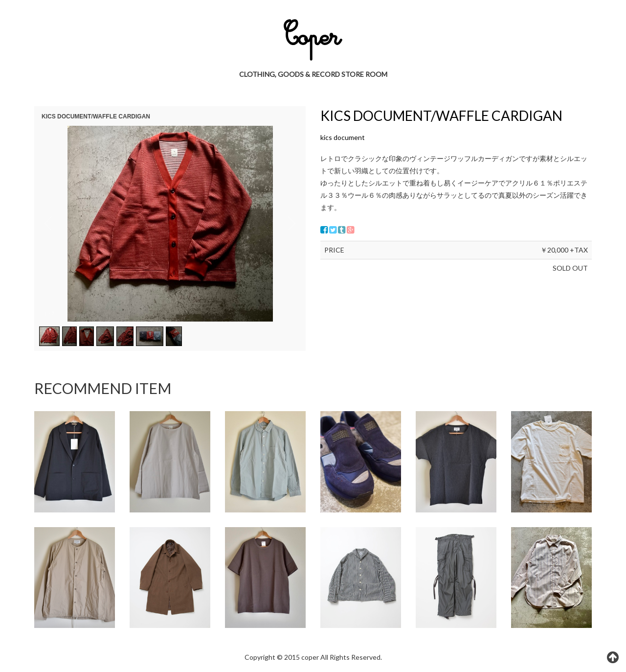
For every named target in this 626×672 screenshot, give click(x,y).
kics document (343, 137)
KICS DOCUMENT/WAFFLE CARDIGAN (441, 116)
